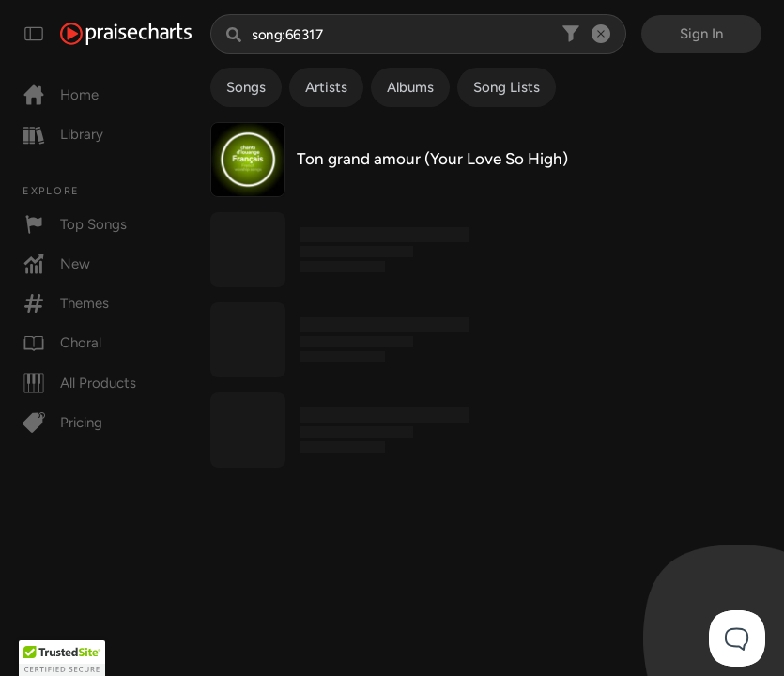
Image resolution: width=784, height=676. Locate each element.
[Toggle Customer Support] (737, 638)
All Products (79, 383)
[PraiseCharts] (126, 34)
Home (61, 95)
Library (63, 134)
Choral (62, 343)
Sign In (701, 34)
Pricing (62, 422)
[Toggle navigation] (34, 34)
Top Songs (75, 224)
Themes (66, 303)
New (56, 264)
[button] (62, 658)
